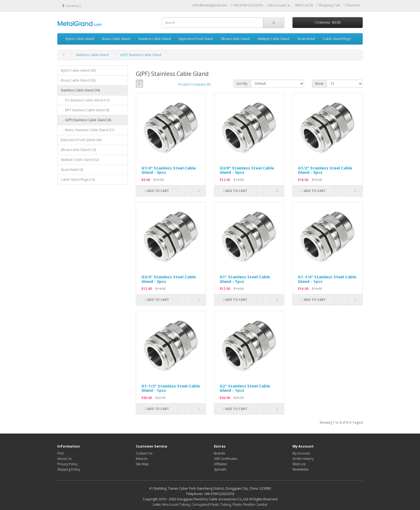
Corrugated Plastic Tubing (211, 505)
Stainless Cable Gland (155, 39)
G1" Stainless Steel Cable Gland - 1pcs (245, 279)
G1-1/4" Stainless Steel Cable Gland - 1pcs (327, 279)
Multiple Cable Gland (273, 39)
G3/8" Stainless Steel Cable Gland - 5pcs (247, 170)
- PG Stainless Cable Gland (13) (85, 100)
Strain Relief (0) (72, 170)
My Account (301, 453)
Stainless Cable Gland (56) (80, 90)
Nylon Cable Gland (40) (78, 70)
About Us (64, 459)
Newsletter (301, 469)
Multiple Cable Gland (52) (80, 160)
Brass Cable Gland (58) (78, 80)
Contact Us (144, 453)
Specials (220, 469)
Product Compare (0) (194, 84)
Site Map (142, 464)
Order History (303, 459)
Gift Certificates (226, 459)
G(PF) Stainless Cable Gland (141, 55)
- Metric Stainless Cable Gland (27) (88, 130)
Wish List (299, 464)
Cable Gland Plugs (337, 39)
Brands (220, 453)
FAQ (61, 453)
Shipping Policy (69, 469)
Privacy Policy (67, 464)
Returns (142, 459)
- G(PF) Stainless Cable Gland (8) (86, 120)
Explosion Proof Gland (196, 39)
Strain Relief (306, 39)
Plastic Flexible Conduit (250, 505)
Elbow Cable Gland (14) (78, 150)
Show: (319, 84)
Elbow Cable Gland (235, 39)
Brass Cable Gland (116, 39)
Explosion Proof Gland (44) (81, 140)
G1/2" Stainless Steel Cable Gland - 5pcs (325, 170)
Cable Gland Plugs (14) (78, 180)
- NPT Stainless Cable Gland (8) (85, 110)
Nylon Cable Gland (80, 39)
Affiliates (221, 464)
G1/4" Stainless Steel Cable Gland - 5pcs (169, 170)
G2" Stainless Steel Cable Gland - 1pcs (245, 388)
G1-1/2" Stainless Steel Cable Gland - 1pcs (171, 388)
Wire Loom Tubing (176, 505)
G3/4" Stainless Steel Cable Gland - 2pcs (169, 279)
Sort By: (242, 84)
